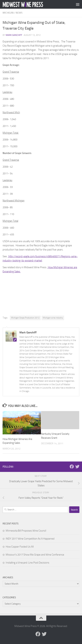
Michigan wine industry (53, 318)
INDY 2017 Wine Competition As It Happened (30, 539)
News (19, 13)
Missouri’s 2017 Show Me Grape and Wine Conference (35, 555)
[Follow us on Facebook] (72, 467)
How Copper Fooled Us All (20, 547)
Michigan (8, 13)
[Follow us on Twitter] (77, 467)
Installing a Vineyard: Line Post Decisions (27, 563)
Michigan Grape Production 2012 (25, 318)
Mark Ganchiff (14, 35)
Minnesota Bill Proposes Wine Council (26, 531)
